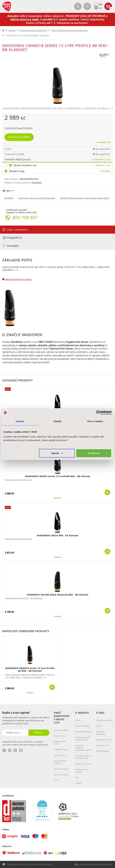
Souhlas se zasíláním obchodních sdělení (83, 748)
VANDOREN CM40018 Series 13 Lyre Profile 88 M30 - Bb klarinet (30, 669)
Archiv (57, 780)
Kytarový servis (60, 755)
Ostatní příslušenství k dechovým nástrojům (70, 30)
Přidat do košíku (19, 137)
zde (46, 745)
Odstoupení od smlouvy (81, 771)
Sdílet (8, 191)
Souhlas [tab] (20, 421)
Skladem (58, 498)
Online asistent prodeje (60, 762)
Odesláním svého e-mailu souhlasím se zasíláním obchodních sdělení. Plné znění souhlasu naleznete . (25, 743)
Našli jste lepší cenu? (60, 743)
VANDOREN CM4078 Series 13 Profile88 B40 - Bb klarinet (58, 476)
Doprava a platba (61, 730)
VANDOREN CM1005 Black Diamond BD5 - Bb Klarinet (58, 595)
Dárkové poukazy (82, 726)
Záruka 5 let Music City (25, 165)
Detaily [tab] (57, 421)
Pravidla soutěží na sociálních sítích (83, 757)
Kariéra (99, 726)
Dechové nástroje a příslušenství (33, 30)
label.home (3, 30)
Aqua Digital (108, 864)
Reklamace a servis (83, 764)
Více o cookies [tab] (95, 421)
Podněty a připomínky (101, 733)
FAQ (77, 778)
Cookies (78, 783)
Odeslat (39, 733)
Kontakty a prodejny (105, 720)
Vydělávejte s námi (104, 740)
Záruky (78, 720)
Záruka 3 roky (17, 171)
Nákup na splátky (61, 775)
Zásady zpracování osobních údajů (83, 738)
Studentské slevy (61, 749)
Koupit (107, 492)
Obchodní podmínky (83, 732)
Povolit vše (94, 453)
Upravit (57, 453)
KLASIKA (12, 30)
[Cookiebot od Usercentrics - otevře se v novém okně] (98, 413)
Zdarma (105, 171)
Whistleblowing (103, 751)
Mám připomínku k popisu (18, 279)
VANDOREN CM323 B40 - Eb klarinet (58, 535)
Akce (8, 389)
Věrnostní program (62, 769)
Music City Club (103, 745)
